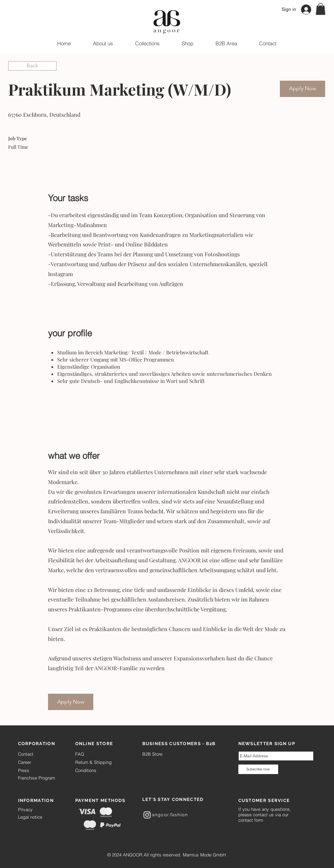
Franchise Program (37, 778)
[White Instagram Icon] (147, 815)
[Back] (32, 66)
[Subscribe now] (258, 769)
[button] (321, 9)
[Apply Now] (303, 89)
